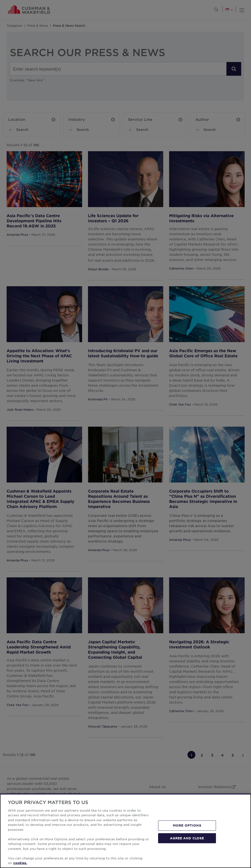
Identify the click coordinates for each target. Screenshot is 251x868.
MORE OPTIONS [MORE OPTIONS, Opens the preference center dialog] (187, 825)
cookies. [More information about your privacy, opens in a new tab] (20, 863)
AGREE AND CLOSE (187, 838)
